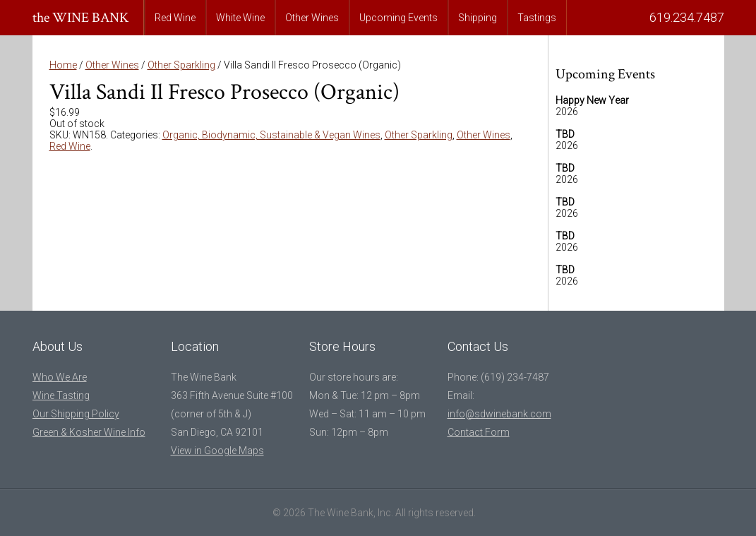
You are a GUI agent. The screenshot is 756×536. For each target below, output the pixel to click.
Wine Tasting (61, 395)
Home (63, 65)
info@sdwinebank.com (499, 414)
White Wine (240, 18)
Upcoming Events (398, 18)
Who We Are (60, 377)
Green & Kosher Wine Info (89, 432)
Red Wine (175, 18)
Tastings (537, 18)
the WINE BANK (81, 18)
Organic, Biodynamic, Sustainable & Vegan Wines (271, 135)
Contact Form (479, 432)
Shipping (478, 18)
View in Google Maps (217, 451)
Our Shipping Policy (76, 414)
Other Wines (312, 18)
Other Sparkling (181, 65)
